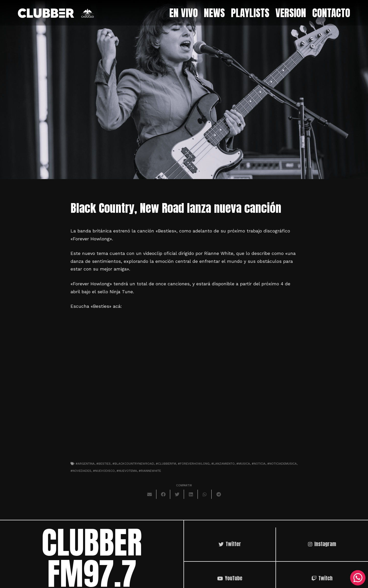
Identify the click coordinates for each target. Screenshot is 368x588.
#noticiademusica (282, 464)
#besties (103, 464)
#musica (243, 464)
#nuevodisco (104, 471)
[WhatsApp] (358, 578)
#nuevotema (127, 471)
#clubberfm (166, 464)
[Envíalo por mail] (149, 494)
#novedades (81, 471)
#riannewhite (150, 471)
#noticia (259, 464)
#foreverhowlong (194, 464)
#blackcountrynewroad (133, 464)
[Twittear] (177, 494)
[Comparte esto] (163, 494)
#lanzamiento (223, 464)
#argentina (85, 464)
